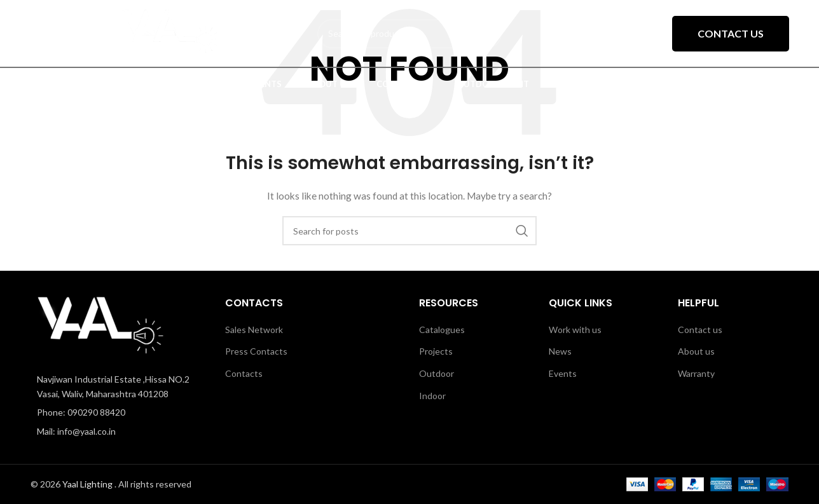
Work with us (575, 330)
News (560, 351)
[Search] (410, 231)
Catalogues (442, 330)
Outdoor (437, 373)
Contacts (244, 373)
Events (563, 373)
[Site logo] (171, 32)
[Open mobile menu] (51, 34)
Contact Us (731, 33)
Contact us (700, 330)
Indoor (432, 396)
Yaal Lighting (88, 484)
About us (696, 351)
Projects (436, 351)
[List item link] (118, 412)
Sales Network (254, 330)
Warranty (696, 373)
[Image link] (100, 327)
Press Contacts (256, 351)
